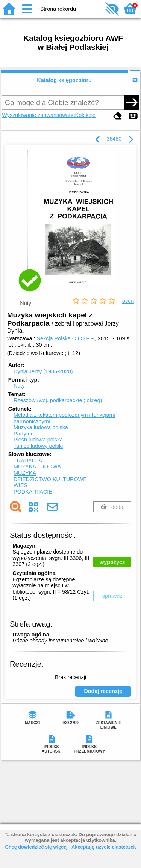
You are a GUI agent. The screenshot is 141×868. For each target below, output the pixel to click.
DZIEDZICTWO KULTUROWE (50, 479)
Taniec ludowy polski (38, 446)
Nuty (19, 386)
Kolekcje (85, 115)
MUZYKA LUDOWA (37, 467)
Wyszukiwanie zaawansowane (38, 115)
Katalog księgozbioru (64, 80)
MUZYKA (25, 473)
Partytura (24, 434)
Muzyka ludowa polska (41, 427)
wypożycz (112, 562)
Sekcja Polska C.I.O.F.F (65, 338)
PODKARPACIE (33, 492)
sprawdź (112, 596)
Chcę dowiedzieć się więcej (36, 847)
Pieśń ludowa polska (38, 440)
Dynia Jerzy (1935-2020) (43, 371)
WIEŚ (20, 485)
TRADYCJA (28, 461)
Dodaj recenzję (103, 691)
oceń (128, 301)
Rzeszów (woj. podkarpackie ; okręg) (58, 400)
